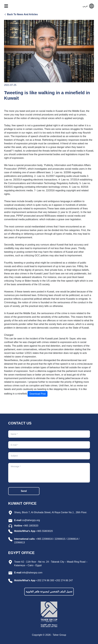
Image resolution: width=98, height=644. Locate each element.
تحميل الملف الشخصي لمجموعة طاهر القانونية (49, 592)
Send (24, 491)
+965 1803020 (31, 526)
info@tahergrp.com (32, 573)
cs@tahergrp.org (31, 520)
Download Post (38, 394)
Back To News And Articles (22, 14)
